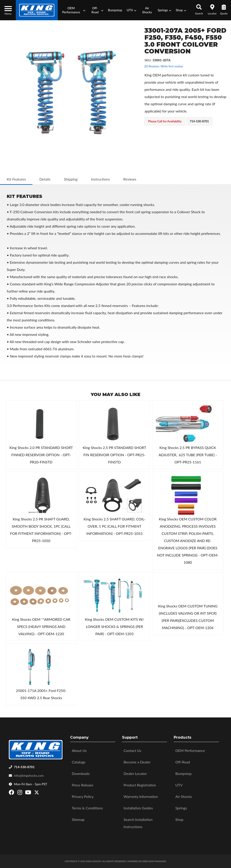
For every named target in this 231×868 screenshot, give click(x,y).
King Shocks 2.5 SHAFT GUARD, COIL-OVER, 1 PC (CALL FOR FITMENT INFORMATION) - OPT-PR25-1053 (114, 526)
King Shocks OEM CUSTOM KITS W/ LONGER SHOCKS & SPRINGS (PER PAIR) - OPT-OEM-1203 (114, 626)
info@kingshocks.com (29, 775)
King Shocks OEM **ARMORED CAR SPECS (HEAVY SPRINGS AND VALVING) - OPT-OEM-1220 (41, 626)
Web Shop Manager (154, 861)
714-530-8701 (24, 767)
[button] (73, 10)
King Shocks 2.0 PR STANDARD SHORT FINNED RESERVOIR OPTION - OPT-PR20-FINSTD (41, 455)
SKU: (148, 60)
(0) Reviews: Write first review (164, 66)
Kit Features (16, 179)
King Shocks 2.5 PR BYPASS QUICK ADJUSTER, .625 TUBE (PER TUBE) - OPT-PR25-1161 (188, 455)
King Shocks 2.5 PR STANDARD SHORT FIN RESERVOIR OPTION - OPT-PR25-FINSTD (114, 455)
